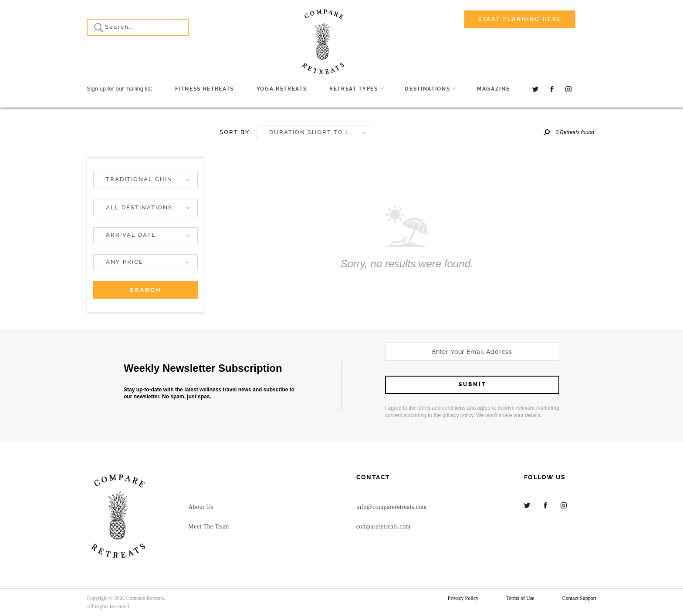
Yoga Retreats (282, 89)
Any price (125, 262)
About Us (201, 507)
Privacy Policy (463, 598)
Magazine (493, 89)
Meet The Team (208, 527)
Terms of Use (520, 598)
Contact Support (579, 598)
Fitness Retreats (205, 89)
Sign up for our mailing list (119, 89)
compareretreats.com (384, 527)
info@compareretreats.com (392, 507)
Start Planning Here (520, 19)
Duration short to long (317, 132)
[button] (145, 179)
